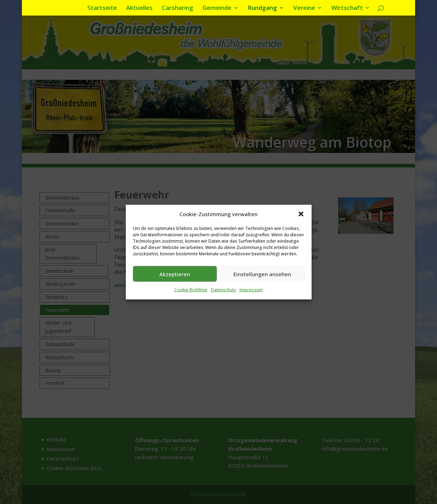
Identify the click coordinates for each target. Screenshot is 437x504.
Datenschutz (223, 293)
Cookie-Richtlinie (191, 293)
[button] (301, 217)
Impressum (251, 293)
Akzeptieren (175, 277)
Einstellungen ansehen (262, 277)
